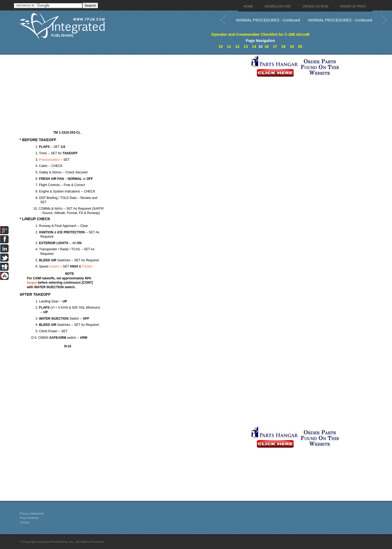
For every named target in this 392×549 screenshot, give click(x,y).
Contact (25, 522)
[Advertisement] (134, 92)
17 (275, 47)
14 (254, 47)
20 (300, 47)
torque (32, 283)
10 (221, 47)
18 (283, 47)
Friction (87, 266)
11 (229, 47)
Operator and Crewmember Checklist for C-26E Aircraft (260, 34)
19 (292, 47)
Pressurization (49, 160)
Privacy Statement (32, 514)
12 (238, 47)
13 (246, 47)
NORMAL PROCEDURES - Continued (268, 20)
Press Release (29, 518)
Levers (54, 266)
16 (267, 47)
